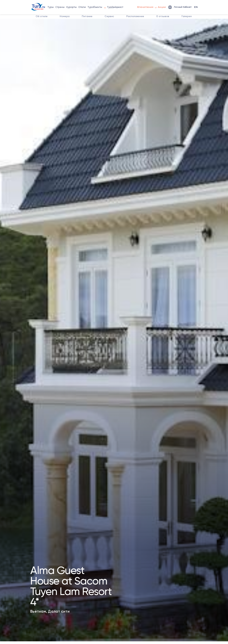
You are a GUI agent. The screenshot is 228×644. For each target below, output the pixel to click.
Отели (82, 7)
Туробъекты (94, 7)
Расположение (131, 22)
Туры (53, 7)
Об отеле (35, 20)
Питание (82, 22)
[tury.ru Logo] (39, 7)
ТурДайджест (113, 7)
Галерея (182, 22)
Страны (61, 7)
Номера (60, 22)
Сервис (104, 22)
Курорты (72, 7)
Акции (162, 7)
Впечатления (147, 7)
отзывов (157, 20)
